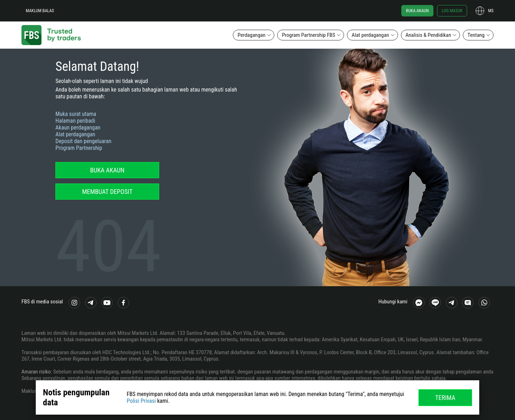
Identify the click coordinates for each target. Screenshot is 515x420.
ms (491, 11)
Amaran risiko (36, 372)
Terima (445, 398)
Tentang (476, 35)
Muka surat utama (76, 114)
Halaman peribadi (75, 121)
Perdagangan (251, 35)
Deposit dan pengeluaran (84, 141)
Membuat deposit (107, 192)
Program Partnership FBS (308, 35)
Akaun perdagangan (78, 128)
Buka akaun (417, 11)
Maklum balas (40, 11)
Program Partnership (79, 148)
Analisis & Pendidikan (428, 35)
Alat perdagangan (370, 35)
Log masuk (452, 11)
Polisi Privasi (141, 401)
